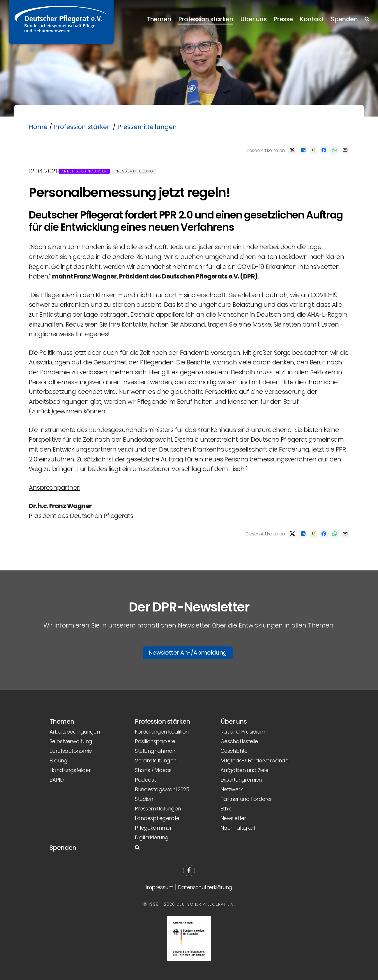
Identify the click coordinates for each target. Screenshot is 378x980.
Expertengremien (241, 780)
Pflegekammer (153, 828)
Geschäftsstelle (239, 741)
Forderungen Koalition (162, 732)
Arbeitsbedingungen (84, 171)
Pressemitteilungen (147, 127)
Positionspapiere (155, 741)
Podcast (145, 780)
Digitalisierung (152, 837)
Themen (159, 19)
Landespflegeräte (157, 818)
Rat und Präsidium (243, 732)
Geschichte (234, 751)
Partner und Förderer (246, 799)
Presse (283, 19)
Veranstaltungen (156, 760)
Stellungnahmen (155, 751)
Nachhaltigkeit (238, 828)
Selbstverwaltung (71, 741)
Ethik (226, 809)
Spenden (344, 19)
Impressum (159, 887)
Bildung (59, 760)
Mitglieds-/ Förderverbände (254, 760)
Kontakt (312, 19)
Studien (144, 799)
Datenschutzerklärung (205, 887)
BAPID (56, 780)
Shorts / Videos (153, 770)
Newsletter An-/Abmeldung (188, 653)
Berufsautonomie (71, 751)
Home (38, 127)
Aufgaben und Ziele (244, 770)
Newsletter (233, 818)
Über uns (253, 19)
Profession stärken (206, 19)
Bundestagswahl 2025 (162, 789)
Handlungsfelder (70, 770)
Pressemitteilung (134, 171)
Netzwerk (232, 789)
